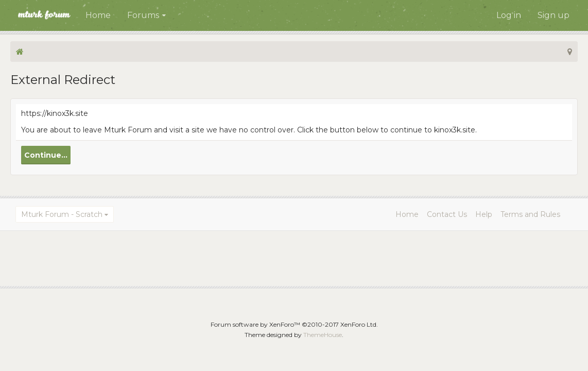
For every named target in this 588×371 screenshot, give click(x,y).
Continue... (46, 155)
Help (484, 214)
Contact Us (447, 214)
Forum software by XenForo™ (294, 324)
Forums (143, 15)
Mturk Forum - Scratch (62, 214)
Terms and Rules (530, 214)
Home (98, 15)
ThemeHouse (323, 335)
